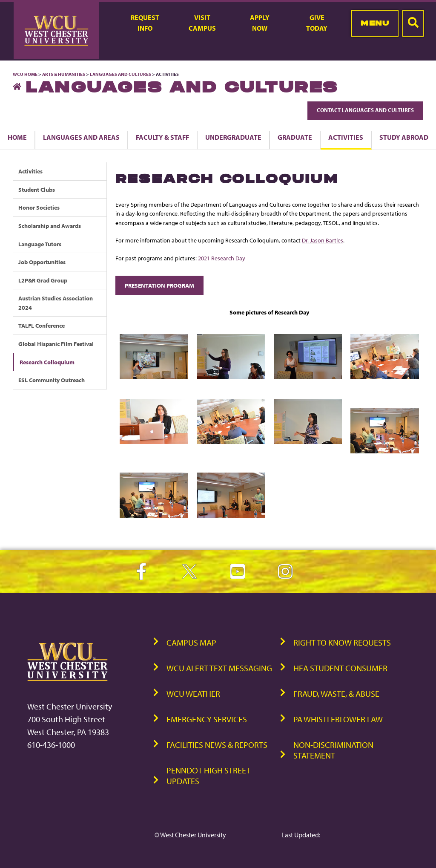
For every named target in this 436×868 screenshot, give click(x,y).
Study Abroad (404, 137)
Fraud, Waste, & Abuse (336, 694)
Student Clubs (37, 189)
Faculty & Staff (162, 137)
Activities (346, 137)
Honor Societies (39, 207)
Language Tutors (40, 244)
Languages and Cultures (120, 74)
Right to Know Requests (342, 642)
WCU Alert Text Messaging (219, 668)
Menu (375, 23)
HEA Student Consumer (340, 668)
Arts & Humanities (64, 74)
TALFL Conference (42, 325)
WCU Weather (193, 694)
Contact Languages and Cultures (365, 110)
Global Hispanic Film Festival (56, 344)
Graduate (295, 137)
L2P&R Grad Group (43, 280)
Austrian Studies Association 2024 (56, 303)
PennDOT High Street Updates (208, 776)
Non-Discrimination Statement (333, 750)
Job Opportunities (42, 262)
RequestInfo (145, 23)
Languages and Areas (81, 137)
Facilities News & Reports (217, 745)
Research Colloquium (47, 362)
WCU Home (25, 74)
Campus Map (191, 642)
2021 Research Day (222, 258)
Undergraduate (233, 137)
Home (17, 137)
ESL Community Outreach (52, 380)
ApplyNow (260, 23)
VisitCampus (202, 23)
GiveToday (317, 23)
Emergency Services (207, 719)
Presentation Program (159, 285)
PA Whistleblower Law (338, 719)
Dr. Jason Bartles (323, 240)
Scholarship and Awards (50, 226)
